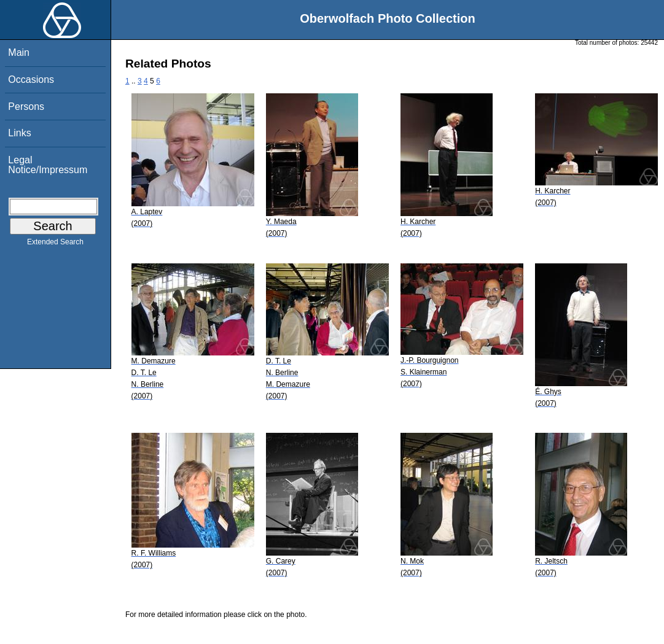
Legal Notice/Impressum (48, 165)
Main (19, 52)
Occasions (31, 80)
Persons (26, 107)
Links (19, 133)
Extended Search (55, 244)
